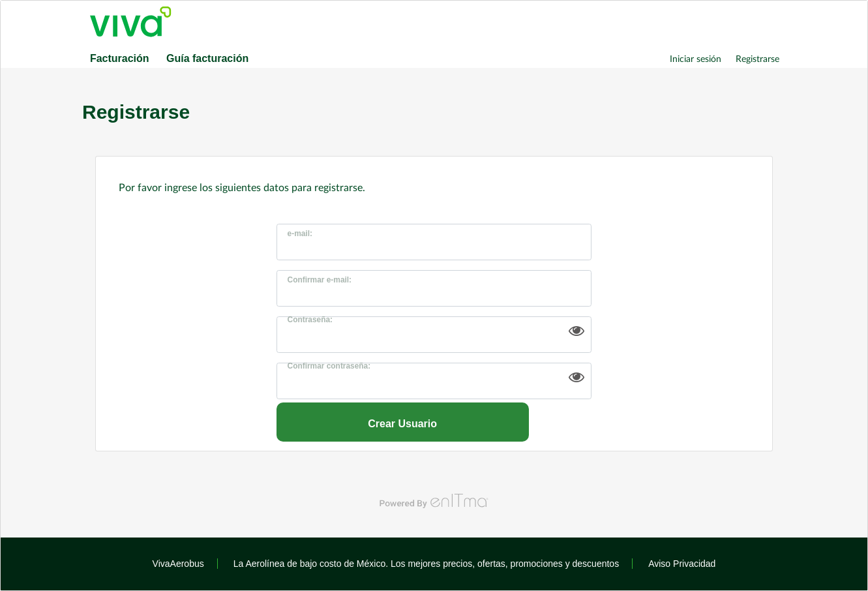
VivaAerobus (178, 564)
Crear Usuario (402, 424)
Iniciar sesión (696, 58)
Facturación (120, 58)
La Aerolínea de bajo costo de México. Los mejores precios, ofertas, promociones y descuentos (426, 564)
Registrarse (757, 58)
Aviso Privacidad (682, 564)
